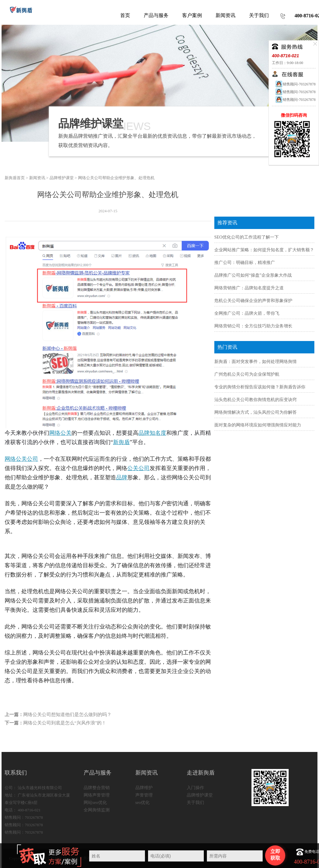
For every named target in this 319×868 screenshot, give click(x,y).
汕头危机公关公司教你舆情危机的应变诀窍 (256, 400)
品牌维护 (144, 788)
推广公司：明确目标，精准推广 (245, 263)
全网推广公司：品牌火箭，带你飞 (247, 313)
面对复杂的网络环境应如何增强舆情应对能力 (258, 425)
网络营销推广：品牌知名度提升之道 (249, 288)
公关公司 (138, 468)
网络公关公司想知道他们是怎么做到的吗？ (67, 715)
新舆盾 (121, 442)
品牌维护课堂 (62, 178)
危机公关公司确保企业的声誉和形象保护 (253, 301)
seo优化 (143, 803)
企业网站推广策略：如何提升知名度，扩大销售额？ (264, 250)
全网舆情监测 (97, 810)
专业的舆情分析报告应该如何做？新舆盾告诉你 (260, 387)
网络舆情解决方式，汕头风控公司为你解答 (256, 412)
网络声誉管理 (97, 795)
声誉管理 (144, 795)
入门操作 (195, 788)
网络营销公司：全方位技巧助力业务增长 (253, 326)
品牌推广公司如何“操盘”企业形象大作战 (253, 275)
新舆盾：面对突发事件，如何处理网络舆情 (256, 362)
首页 (125, 15)
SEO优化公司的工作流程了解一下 (247, 237)
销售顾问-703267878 (295, 84)
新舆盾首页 (15, 178)
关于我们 (195, 803)
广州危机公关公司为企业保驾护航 (247, 374)
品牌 (122, 477)
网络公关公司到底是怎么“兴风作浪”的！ (65, 723)
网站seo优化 (95, 803)
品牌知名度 (152, 433)
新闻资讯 (37, 178)
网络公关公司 (21, 459)
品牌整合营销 (97, 788)
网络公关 (60, 433)
